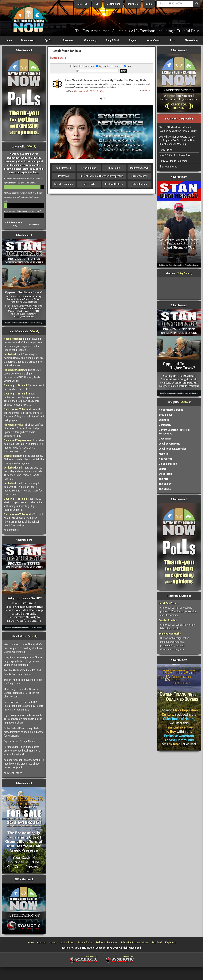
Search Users (59, 58)
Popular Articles (168, 620)
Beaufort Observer (139, 168)
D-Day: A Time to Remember (174, 161)
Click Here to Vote (14, 222)
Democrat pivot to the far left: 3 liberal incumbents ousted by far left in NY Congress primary (23, 706)
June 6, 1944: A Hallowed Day (174, 155)
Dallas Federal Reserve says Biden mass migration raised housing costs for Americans (24, 732)
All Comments (11, 530)
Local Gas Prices (168, 603)
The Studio (165, 489)
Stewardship (191, 40)
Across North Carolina (171, 410)
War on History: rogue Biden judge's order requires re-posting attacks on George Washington (23, 648)
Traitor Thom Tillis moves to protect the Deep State (23, 682)
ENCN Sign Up (89, 168)
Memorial (164, 454)
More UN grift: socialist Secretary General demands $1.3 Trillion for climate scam (22, 693)
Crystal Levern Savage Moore (19, 741)
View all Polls (34, 224)
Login (149, 4)
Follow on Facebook (107, 942)
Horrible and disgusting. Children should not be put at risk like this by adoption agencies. (24, 459)
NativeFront (153, 40)
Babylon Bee (146, 91)
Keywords (170, 942)
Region (133, 40)
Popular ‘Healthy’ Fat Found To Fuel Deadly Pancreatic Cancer (22, 672)
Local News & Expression (173, 449)
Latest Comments (64, 184)
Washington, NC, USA (179, 288)
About (52, 942)
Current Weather (139, 176)
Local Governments (169, 444)
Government (28, 40)
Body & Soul (113, 40)
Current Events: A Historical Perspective (101, 176)
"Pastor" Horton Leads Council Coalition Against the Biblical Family (178, 129)
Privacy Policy (85, 942)
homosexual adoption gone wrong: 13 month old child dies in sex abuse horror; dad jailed (24, 764)
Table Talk (82, 4)
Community (90, 40)
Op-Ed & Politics (168, 464)
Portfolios (64, 176)
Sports (162, 469)
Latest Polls (89, 184)
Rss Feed (157, 942)
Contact (41, 942)
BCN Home (114, 168)
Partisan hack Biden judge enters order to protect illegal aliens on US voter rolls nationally (23, 751)
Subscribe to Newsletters (134, 942)
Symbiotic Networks (170, 634)
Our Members (64, 168)
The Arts (164, 479)
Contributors (113, 4)
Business (68, 40)
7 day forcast (184, 273)
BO (97, 4)
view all (32, 147)
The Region (165, 484)
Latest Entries (139, 184)
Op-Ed (48, 40)
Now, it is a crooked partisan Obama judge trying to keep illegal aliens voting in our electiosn (23, 661)
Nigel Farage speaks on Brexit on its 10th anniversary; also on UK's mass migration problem (23, 719)
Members (133, 4)
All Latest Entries (13, 773)
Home (9, 40)
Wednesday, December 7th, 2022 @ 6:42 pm (89, 91)
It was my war (166, 150)
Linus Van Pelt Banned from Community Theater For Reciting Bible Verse (106, 82)
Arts (172, 40)
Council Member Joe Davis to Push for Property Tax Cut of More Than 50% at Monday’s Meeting (177, 140)
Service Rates (67, 942)
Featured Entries (114, 184)
